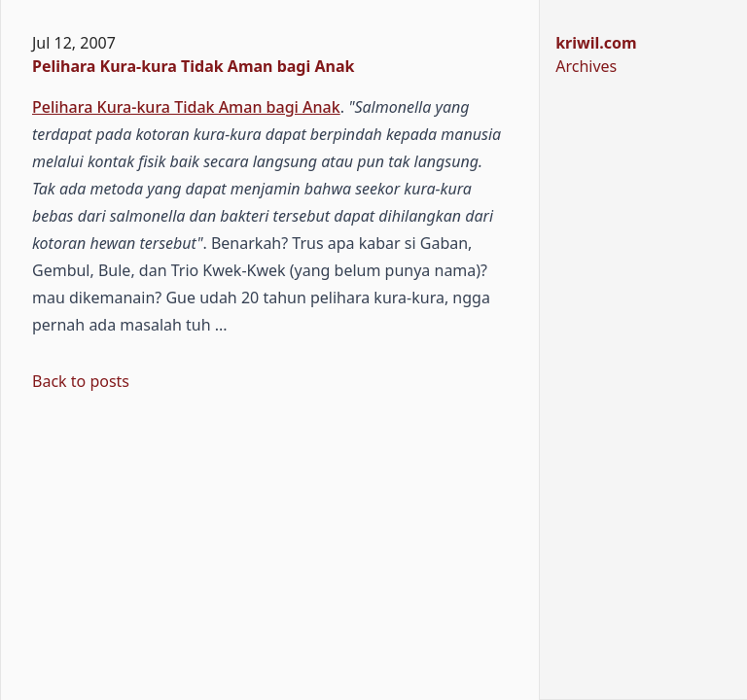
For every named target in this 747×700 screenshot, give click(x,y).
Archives (586, 66)
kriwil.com (596, 43)
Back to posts (81, 381)
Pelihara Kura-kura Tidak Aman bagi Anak (193, 66)
